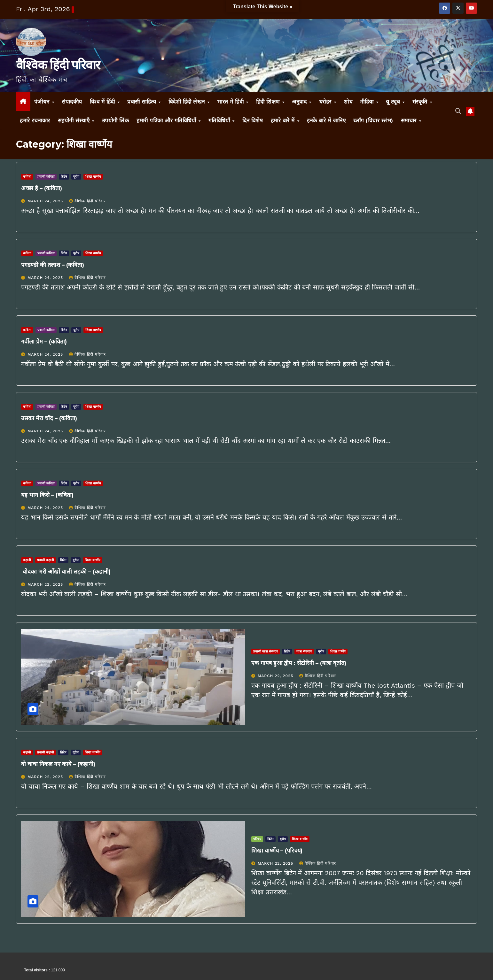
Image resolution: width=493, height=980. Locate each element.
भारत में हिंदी (231, 102)
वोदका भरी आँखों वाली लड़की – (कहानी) (66, 572)
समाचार (410, 120)
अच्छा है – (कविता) (42, 188)
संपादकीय (72, 102)
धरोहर (326, 102)
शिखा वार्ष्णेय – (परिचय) (277, 851)
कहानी (27, 560)
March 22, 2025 (46, 584)
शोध (348, 102)
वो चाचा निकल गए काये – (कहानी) (58, 764)
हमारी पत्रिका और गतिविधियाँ (167, 120)
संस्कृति (421, 102)
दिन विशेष (253, 120)
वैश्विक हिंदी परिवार (58, 65)
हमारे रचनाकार (35, 120)
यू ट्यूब (394, 102)
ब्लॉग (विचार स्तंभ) (373, 120)
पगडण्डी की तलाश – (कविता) (53, 265)
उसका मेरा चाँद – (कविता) (49, 418)
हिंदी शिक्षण (269, 102)
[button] (458, 111)
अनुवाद (300, 102)
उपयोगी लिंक (116, 120)
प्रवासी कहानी (46, 560)
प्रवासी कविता (46, 177)
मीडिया (368, 102)
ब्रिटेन (64, 177)
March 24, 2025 (46, 201)
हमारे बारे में (284, 120)
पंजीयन (43, 102)
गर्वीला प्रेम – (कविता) (44, 342)
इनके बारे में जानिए (326, 120)
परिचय (257, 839)
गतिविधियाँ (220, 120)
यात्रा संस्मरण (304, 651)
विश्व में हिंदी (103, 102)
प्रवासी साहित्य (143, 102)
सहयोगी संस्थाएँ (75, 120)
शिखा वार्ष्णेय (93, 177)
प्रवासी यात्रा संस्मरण (266, 651)
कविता (27, 177)
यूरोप (76, 177)
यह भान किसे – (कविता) (47, 495)
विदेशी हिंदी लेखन (188, 102)
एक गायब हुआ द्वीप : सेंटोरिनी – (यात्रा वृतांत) (299, 663)
